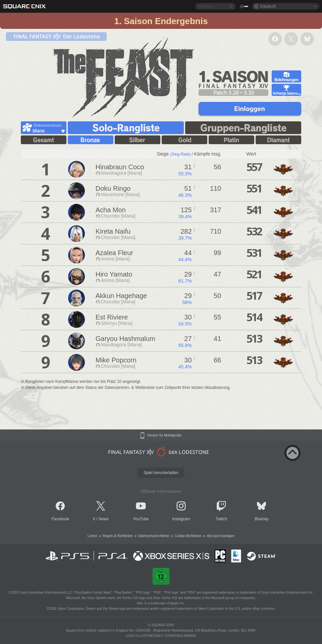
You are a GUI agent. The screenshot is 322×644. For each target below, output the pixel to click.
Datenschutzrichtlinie (154, 536)
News (104, 519)
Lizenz (92, 536)
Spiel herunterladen (161, 473)
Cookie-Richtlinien (188, 536)
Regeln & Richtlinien (118, 536)
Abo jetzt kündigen (221, 536)
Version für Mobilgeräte (165, 435)
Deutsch (268, 6)
